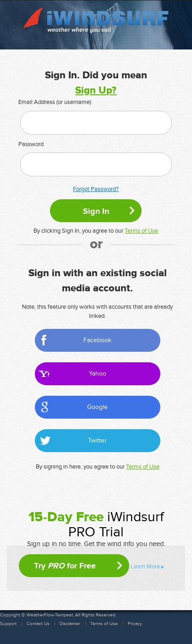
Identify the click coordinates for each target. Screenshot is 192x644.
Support (8, 624)
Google (97, 407)
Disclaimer (70, 624)
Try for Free (65, 566)
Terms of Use (141, 231)
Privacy (135, 624)
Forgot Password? (96, 189)
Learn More (145, 567)
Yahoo (98, 374)
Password (31, 144)
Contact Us (38, 624)
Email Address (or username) (55, 102)
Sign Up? (96, 90)
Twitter (97, 440)
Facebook (97, 340)
